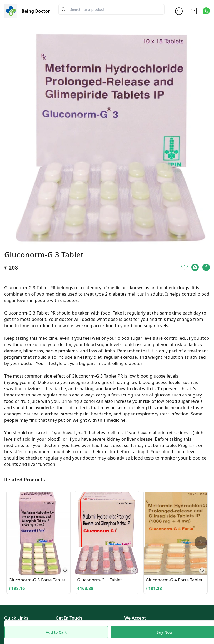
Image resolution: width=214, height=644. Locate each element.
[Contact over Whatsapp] (206, 11)
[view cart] (193, 11)
